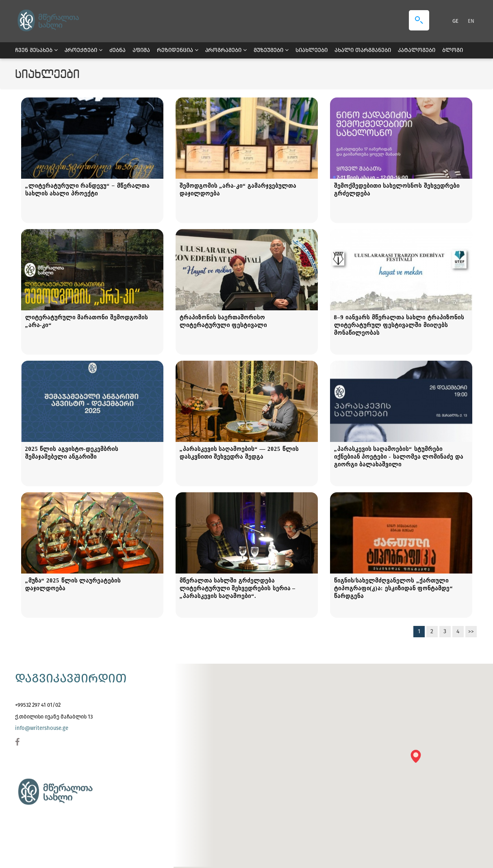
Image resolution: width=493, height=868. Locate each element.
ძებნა (117, 50)
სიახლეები (312, 50)
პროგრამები (226, 50)
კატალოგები (417, 50)
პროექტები (84, 50)
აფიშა (141, 50)
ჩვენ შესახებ (36, 50)
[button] (418, 759)
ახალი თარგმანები (363, 50)
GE (456, 21)
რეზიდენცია (178, 50)
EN (471, 21)
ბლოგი (453, 50)
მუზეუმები (271, 50)
